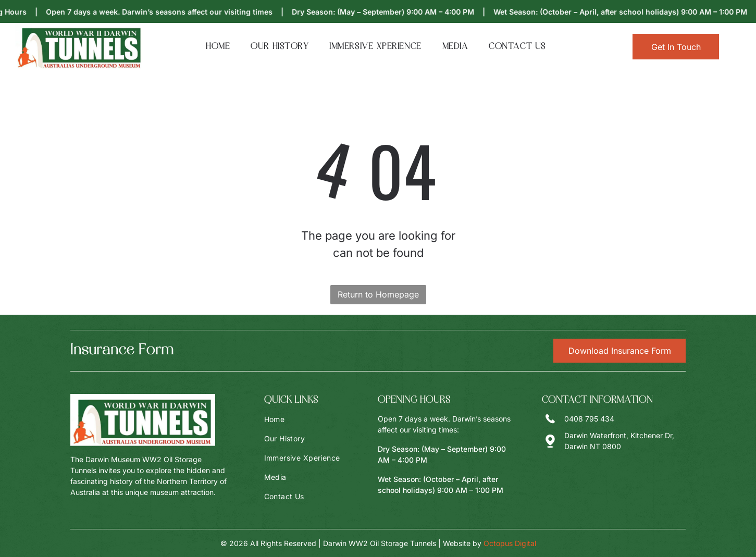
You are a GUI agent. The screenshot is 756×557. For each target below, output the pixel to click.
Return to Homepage (378, 294)
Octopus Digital (510, 543)
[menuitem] (218, 47)
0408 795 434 (589, 419)
